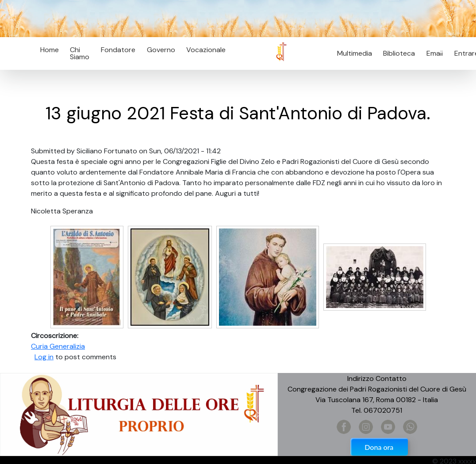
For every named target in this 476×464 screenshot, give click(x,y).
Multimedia (355, 53)
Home (50, 50)
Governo (161, 50)
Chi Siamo (80, 53)
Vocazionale (206, 50)
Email (432, 53)
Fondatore (118, 50)
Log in (44, 357)
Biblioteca (399, 53)
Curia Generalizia (58, 346)
